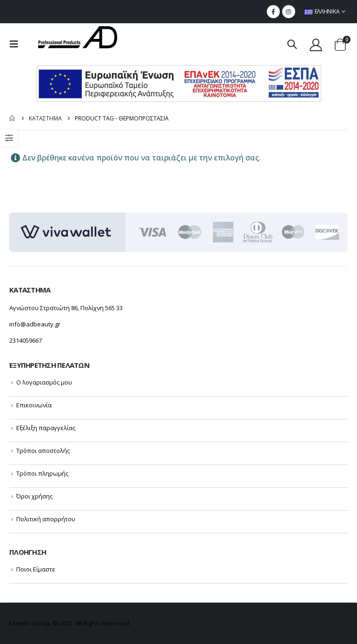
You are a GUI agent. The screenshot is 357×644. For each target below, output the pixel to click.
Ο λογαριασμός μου (44, 382)
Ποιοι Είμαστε (36, 569)
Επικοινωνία (34, 405)
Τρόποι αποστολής (43, 451)
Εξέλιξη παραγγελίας (46, 428)
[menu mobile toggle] (17, 44)
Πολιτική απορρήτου (46, 519)
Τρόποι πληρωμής (42, 473)
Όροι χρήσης (34, 496)
